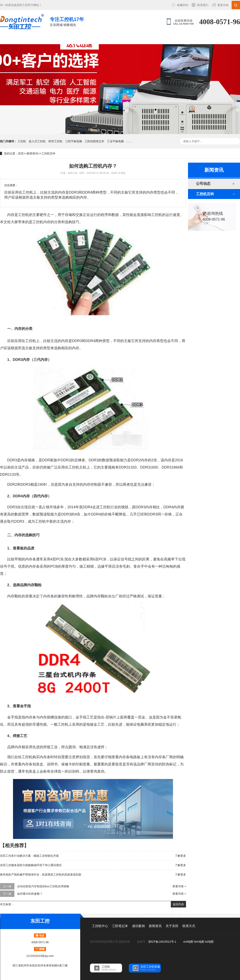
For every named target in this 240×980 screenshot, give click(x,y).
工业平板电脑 (115, 141)
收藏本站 (183, 5)
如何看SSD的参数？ (30, 894)
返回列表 (178, 904)
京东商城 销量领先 (67, 21)
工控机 (22, 141)
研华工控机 (55, 141)
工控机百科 (48, 153)
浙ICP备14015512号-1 (163, 942)
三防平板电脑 (74, 141)
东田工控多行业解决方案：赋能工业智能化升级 (29, 856)
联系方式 (174, 39)
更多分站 (223, 5)
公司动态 (203, 184)
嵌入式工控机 (37, 141)
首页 (21, 153)
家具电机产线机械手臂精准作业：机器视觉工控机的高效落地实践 (41, 875)
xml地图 (188, 942)
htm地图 (199, 942)
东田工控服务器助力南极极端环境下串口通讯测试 (31, 865)
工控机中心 (40, 39)
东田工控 (22, 5)
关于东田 (147, 39)
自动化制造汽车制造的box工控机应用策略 (43, 886)
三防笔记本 (67, 39)
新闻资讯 (121, 39)
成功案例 (94, 39)
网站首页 (13, 39)
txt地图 (209, 942)
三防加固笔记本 (94, 141)
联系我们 (203, 5)
